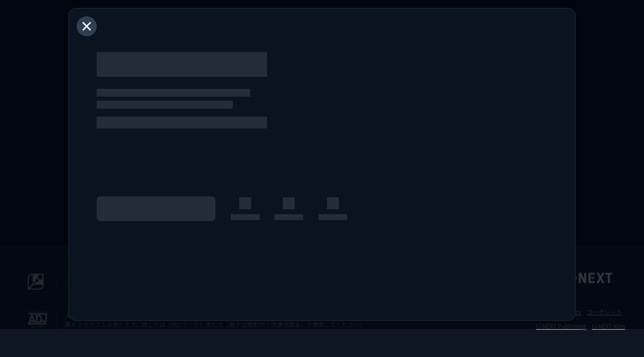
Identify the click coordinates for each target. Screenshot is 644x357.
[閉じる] (87, 26)
